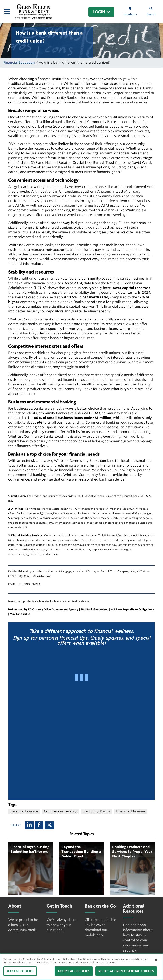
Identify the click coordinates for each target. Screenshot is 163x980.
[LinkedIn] (29, 825)
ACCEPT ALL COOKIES (74, 971)
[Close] (156, 960)
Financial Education (19, 63)
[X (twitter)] (49, 825)
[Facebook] (39, 825)
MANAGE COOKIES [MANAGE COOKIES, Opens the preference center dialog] (20, 971)
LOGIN (102, 12)
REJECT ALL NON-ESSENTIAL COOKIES (126, 971)
